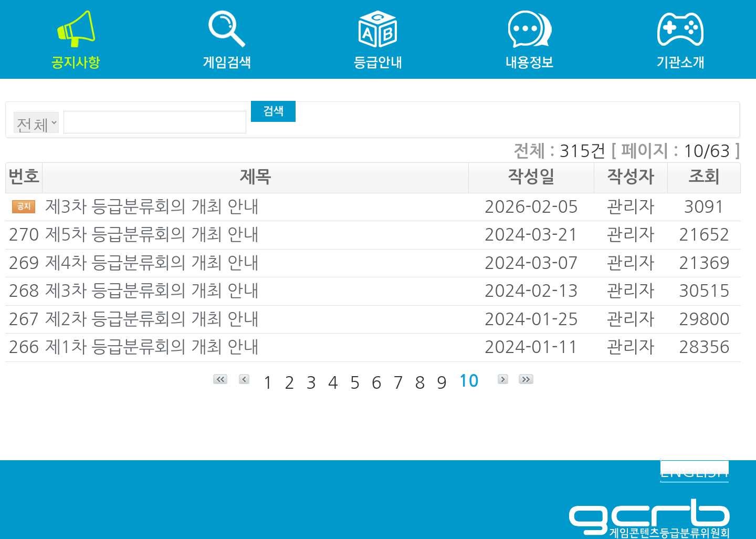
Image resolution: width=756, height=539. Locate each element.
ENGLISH (694, 471)
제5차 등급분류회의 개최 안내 (152, 235)
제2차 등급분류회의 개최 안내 (152, 319)
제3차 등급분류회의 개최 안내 (152, 207)
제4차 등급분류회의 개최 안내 (152, 263)
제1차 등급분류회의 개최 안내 (152, 347)
